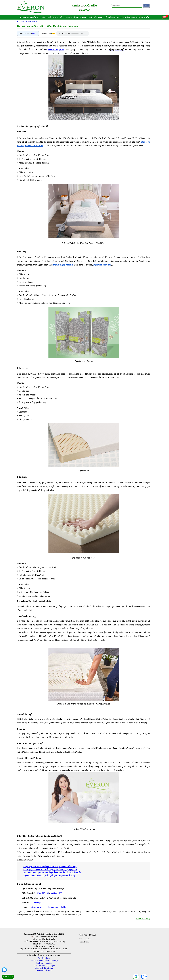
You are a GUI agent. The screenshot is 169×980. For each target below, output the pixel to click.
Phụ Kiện (145, 17)
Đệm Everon (65, 17)
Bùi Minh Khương (143, 919)
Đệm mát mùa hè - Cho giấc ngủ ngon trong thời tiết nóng (49, 875)
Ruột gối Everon (96, 17)
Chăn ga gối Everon (50, 17)
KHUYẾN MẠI (84, 942)
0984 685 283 (56, 893)
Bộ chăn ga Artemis (113, 17)
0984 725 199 (43, 893)
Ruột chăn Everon (79, 17)
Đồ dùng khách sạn (132, 17)
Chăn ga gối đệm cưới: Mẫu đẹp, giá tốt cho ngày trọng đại (50, 870)
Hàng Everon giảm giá (30, 17)
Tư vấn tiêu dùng (85, 939)
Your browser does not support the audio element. (73, 33)
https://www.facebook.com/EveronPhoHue (49, 907)
